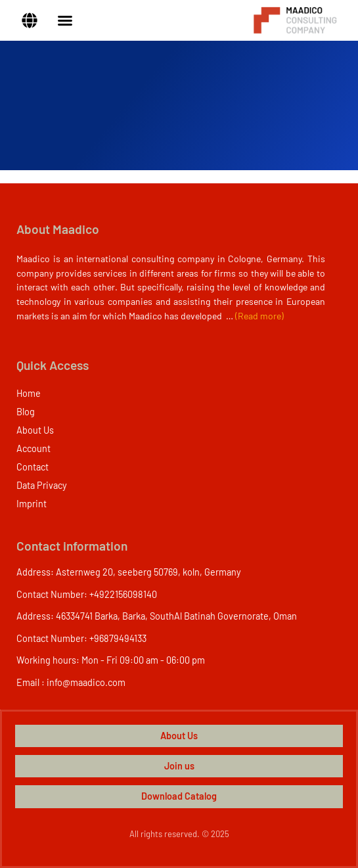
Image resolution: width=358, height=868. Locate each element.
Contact (33, 467)
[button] (30, 20)
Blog (26, 412)
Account (34, 448)
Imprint (32, 504)
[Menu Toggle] (65, 20)
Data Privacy (42, 485)
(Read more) (259, 316)
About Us (35, 430)
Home (29, 393)
